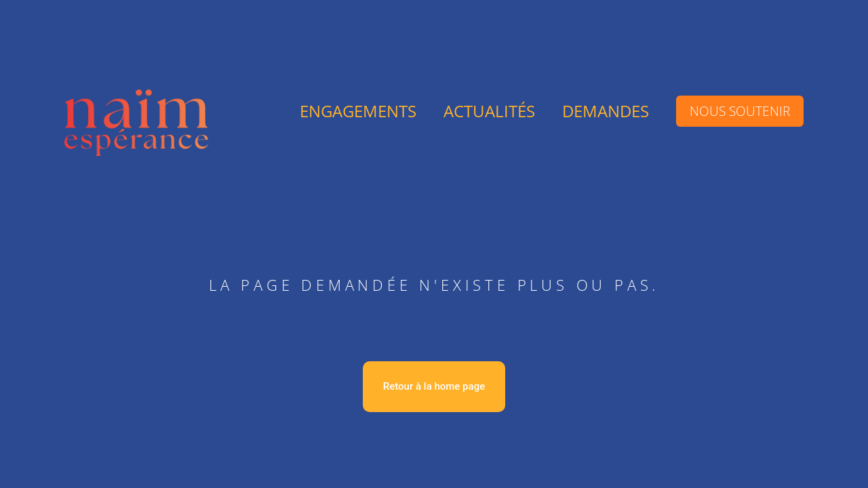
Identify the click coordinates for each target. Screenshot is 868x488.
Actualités (489, 111)
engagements (358, 111)
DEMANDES (606, 111)
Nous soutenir (740, 111)
